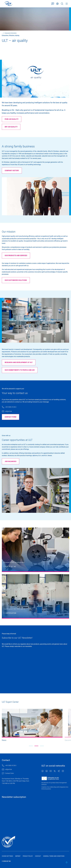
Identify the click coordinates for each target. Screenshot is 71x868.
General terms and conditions (54, 856)
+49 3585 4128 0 (11, 407)
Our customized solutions (16, 280)
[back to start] (67, 863)
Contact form (53, 4)
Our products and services (16, 256)
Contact (38, 856)
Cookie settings (7, 856)
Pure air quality (12, 119)
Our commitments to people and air (20, 370)
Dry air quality (11, 127)
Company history (12, 171)
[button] (31, 746)
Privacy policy (28, 856)
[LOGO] (8, 4)
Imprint (18, 856)
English (57, 4)
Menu (67, 4)
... (2, 33)
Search (62, 4)
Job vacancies (11, 461)
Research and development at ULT (19, 362)
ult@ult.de (8, 411)
